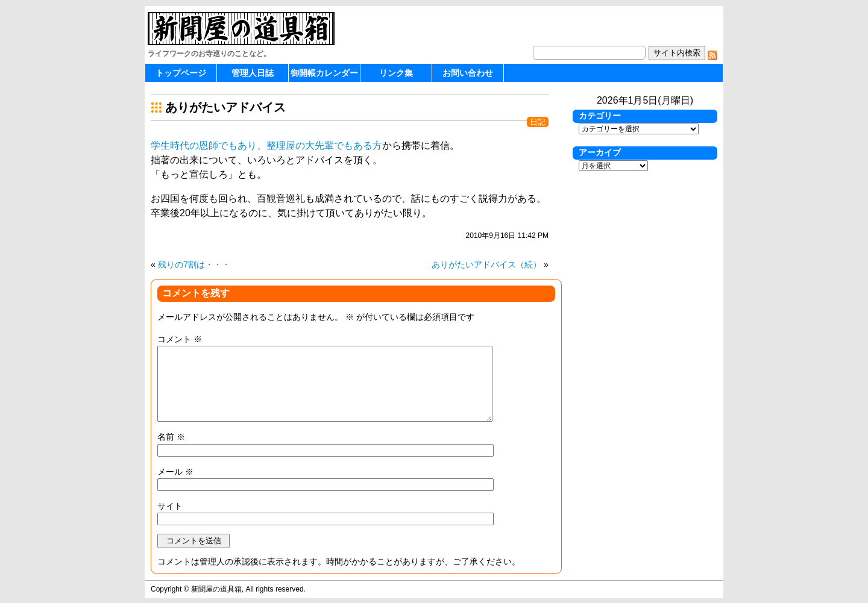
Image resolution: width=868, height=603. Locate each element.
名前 (171, 437)
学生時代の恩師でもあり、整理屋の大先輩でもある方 (266, 145)
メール (175, 472)
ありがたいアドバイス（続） (486, 264)
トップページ (181, 73)
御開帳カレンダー (324, 73)
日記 (538, 122)
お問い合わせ (468, 73)
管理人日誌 (253, 73)
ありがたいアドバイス (225, 107)
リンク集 (396, 73)
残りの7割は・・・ (194, 264)
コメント (180, 339)
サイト (170, 506)
